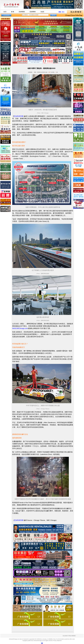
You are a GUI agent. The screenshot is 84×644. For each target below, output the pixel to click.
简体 (60, 12)
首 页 (5, 12)
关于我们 (69, 636)
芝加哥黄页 (22, 12)
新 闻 (13, 12)
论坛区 (42, 12)
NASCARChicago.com (20, 328)
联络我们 (74, 636)
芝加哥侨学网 (18, 116)
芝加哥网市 (33, 12)
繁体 (63, 12)
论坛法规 (65, 636)
